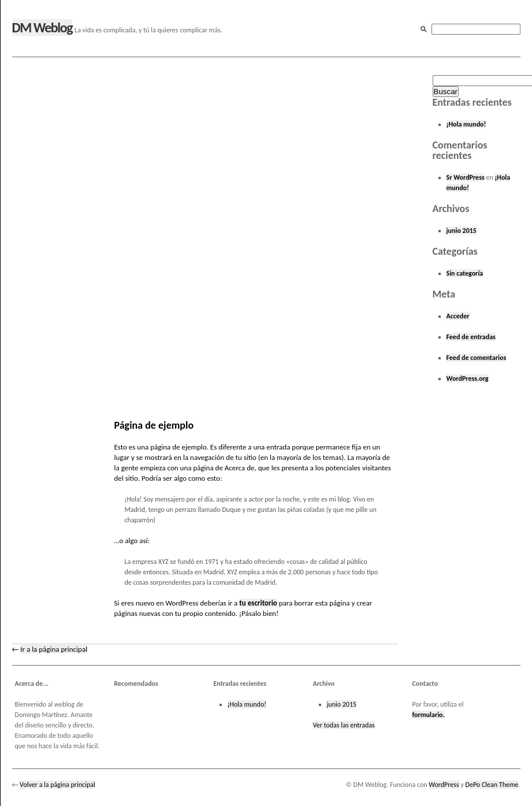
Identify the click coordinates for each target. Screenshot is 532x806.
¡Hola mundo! (466, 124)
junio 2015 (462, 231)
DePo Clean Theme (492, 785)
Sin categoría (465, 273)
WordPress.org (468, 378)
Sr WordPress (466, 177)
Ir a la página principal (54, 649)
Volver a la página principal (57, 785)
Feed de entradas (471, 337)
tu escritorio (258, 603)
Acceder (458, 316)
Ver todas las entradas (344, 725)
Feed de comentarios (477, 358)
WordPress (444, 785)
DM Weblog (42, 27)
